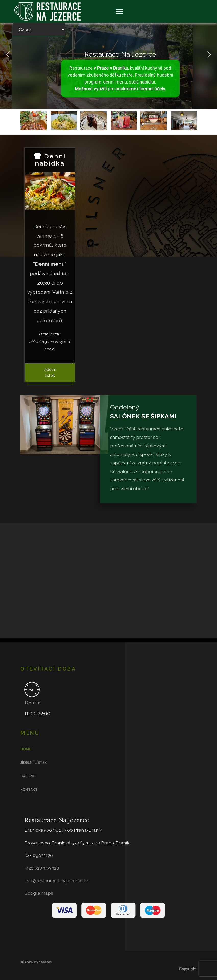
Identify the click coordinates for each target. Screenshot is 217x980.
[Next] (70, 191)
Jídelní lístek (50, 373)
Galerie (28, 776)
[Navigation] (119, 11)
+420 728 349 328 (42, 868)
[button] (8, 54)
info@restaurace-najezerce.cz (56, 881)
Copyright (188, 969)
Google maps (39, 893)
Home (26, 749)
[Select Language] (39, 30)
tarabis (45, 962)
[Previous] (30, 191)
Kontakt (29, 790)
